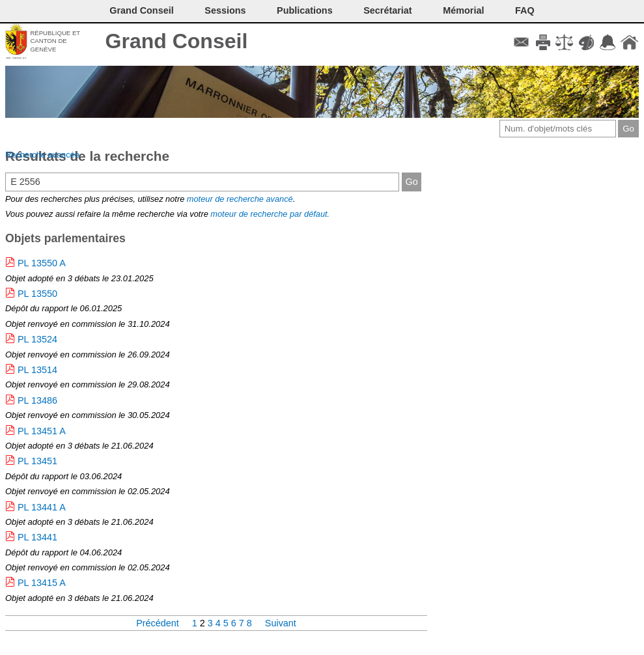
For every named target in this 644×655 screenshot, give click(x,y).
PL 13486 (37, 400)
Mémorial (463, 10)
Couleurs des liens (586, 42)
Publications (305, 10)
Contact (521, 42)
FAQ (525, 10)
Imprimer (543, 42)
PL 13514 (37, 370)
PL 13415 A (42, 583)
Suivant (281, 623)
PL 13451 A (42, 431)
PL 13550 (37, 294)
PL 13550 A (42, 263)
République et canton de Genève (55, 41)
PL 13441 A (42, 507)
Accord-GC (608, 42)
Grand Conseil (177, 41)
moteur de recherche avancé (240, 199)
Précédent (159, 623)
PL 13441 (37, 537)
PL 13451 (37, 461)
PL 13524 (37, 339)
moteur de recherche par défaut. (270, 214)
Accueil (629, 42)
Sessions (225, 10)
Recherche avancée (42, 155)
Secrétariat (387, 10)
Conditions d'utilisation (564, 42)
